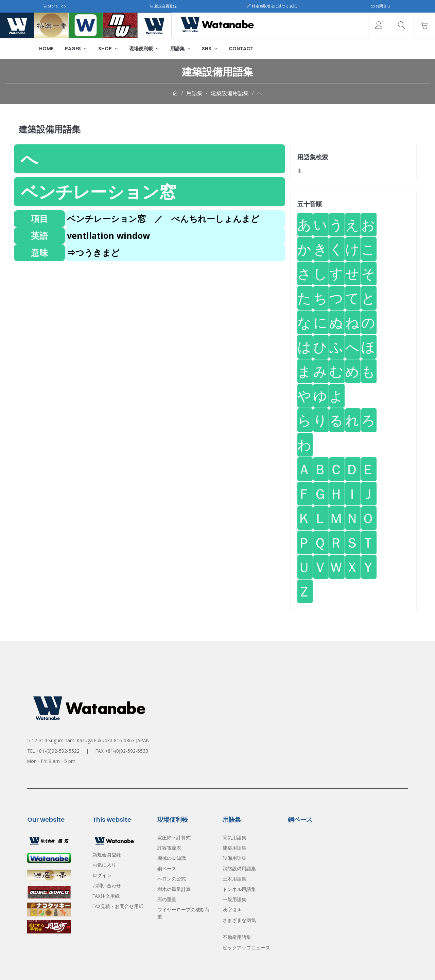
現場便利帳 (144, 49)
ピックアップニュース (246, 948)
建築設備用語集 (230, 93)
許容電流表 (169, 848)
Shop (108, 49)
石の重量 (167, 899)
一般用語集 (234, 899)
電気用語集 (234, 838)
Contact (241, 49)
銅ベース (167, 868)
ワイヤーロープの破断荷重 (184, 913)
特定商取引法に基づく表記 (272, 6)
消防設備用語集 (239, 868)
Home (46, 49)
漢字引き (232, 910)
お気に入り (104, 865)
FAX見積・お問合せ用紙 (118, 906)
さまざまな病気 (239, 920)
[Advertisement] (150, 309)
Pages (76, 49)
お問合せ (381, 6)
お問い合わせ (107, 885)
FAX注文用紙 (106, 896)
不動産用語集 (237, 937)
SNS (210, 49)
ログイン (102, 875)
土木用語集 (234, 879)
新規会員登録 (163, 6)
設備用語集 (234, 858)
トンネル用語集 (239, 889)
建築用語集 (234, 848)
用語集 (180, 49)
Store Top (55, 6)
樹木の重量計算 (174, 889)
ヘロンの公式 (172, 879)
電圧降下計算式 (174, 838)
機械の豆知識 (172, 858)
